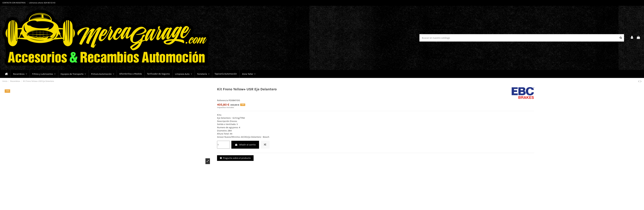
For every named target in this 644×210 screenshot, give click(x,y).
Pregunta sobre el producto (235, 158)
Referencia (223, 100)
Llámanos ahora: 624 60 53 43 (42, 3)
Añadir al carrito (245, 145)
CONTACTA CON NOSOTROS (14, 3)
